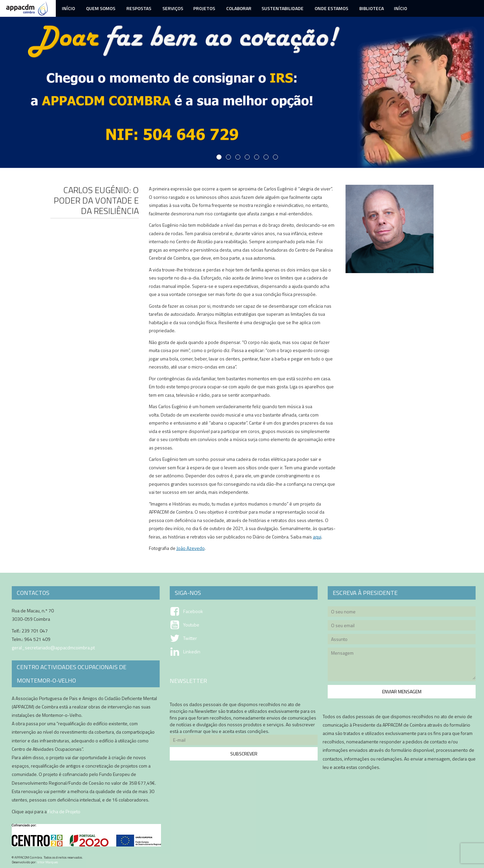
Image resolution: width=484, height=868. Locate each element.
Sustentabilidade (283, 8)
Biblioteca (371, 8)
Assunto (402, 640)
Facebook (193, 611)
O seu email (402, 626)
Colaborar (238, 8)
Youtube (191, 625)
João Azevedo (191, 548)
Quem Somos (100, 8)
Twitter (190, 638)
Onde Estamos (331, 8)
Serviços (172, 8)
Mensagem (402, 665)
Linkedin (192, 652)
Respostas (138, 8)
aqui (317, 537)
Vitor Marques (48, 862)
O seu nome (402, 613)
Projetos (204, 8)
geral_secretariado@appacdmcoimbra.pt (53, 647)
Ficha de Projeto (64, 811)
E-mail (244, 741)
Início (68, 8)
